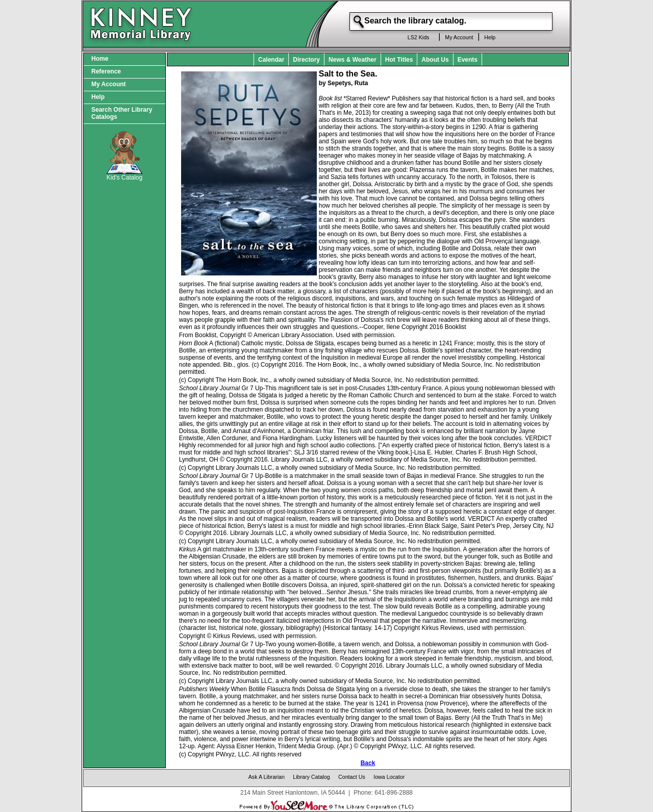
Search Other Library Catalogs (122, 113)
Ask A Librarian (267, 777)
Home (100, 59)
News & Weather (353, 60)
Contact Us (352, 777)
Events (468, 60)
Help (490, 37)
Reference (106, 71)
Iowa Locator (389, 777)
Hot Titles (399, 60)
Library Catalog (311, 777)
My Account (459, 37)
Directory (306, 60)
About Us (435, 60)
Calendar (271, 60)
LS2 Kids (419, 37)
